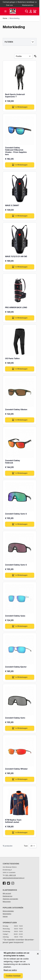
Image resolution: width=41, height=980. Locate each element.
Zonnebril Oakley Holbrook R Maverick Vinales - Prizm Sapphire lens (16, 151)
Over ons (9, 5)
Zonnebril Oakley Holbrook (13, 462)
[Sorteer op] (23, 56)
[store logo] (13, 11)
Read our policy (10, 970)
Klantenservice (28, 5)
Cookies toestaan (13, 976)
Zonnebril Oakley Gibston (16, 409)
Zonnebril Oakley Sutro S (16, 514)
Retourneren (7, 902)
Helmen (5, 916)
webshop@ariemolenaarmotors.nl (14, 878)
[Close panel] (38, 954)
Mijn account (7, 893)
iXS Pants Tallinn (12, 358)
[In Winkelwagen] (20, 107)
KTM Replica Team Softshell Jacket (13, 821)
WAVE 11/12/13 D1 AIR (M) (16, 256)
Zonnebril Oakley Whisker (16, 769)
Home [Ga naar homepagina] (5, 18)
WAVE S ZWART (12, 205)
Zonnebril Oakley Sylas (15, 616)
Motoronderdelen (8, 911)
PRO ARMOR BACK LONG (16, 307)
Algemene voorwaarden (10, 899)
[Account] (31, 11)
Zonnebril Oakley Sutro (15, 718)
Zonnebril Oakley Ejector (16, 667)
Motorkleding (14, 18)
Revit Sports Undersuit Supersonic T (15, 95)
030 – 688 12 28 (11, 875)
